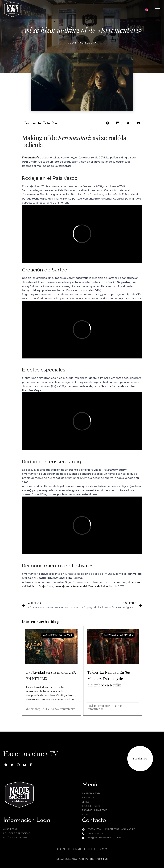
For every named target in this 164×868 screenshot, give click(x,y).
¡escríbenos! (140, 759)
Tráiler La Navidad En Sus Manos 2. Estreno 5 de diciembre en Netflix (109, 678)
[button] (82, 43)
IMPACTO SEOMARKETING (95, 859)
